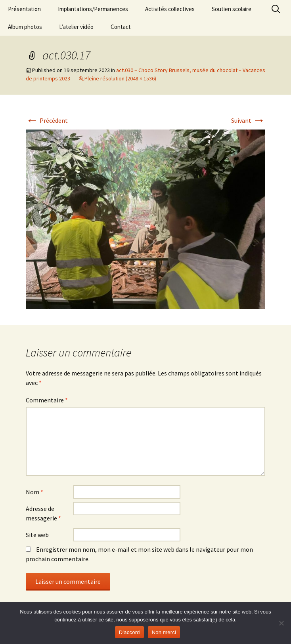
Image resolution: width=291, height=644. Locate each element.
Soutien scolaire (232, 9)
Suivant (248, 120)
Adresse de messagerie (43, 513)
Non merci (164, 632)
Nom (34, 492)
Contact (121, 27)
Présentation (24, 9)
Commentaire (47, 400)
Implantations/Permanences (93, 9)
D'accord (129, 632)
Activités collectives (170, 9)
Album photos (25, 27)
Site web (37, 535)
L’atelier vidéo (76, 27)
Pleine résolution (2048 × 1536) (120, 78)
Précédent (47, 120)
